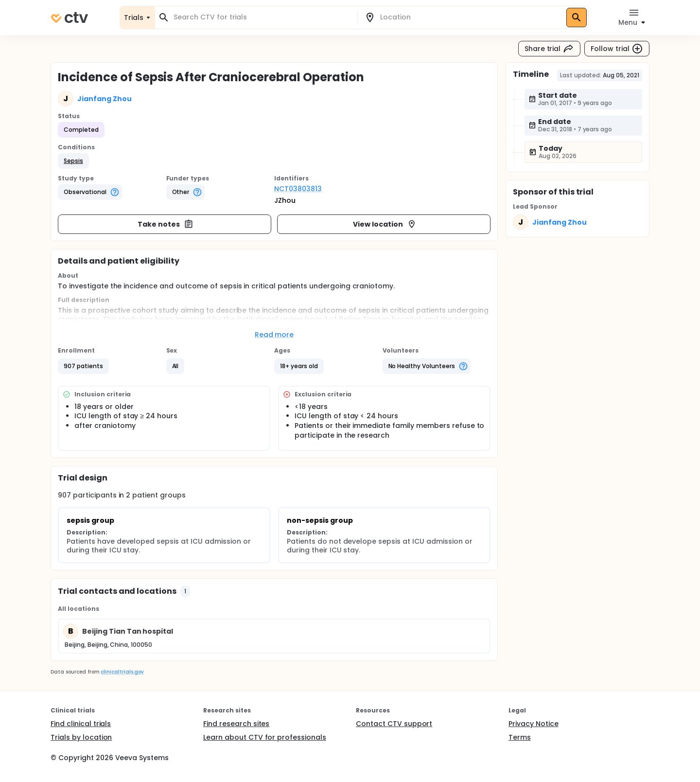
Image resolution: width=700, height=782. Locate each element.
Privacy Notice (534, 724)
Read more (274, 335)
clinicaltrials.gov (122, 672)
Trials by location (81, 737)
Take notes (166, 224)
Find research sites (236, 724)
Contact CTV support (394, 724)
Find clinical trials (81, 724)
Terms (520, 737)
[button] (73, 161)
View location (385, 224)
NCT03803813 (298, 189)
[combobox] (262, 17)
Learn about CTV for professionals (265, 737)
